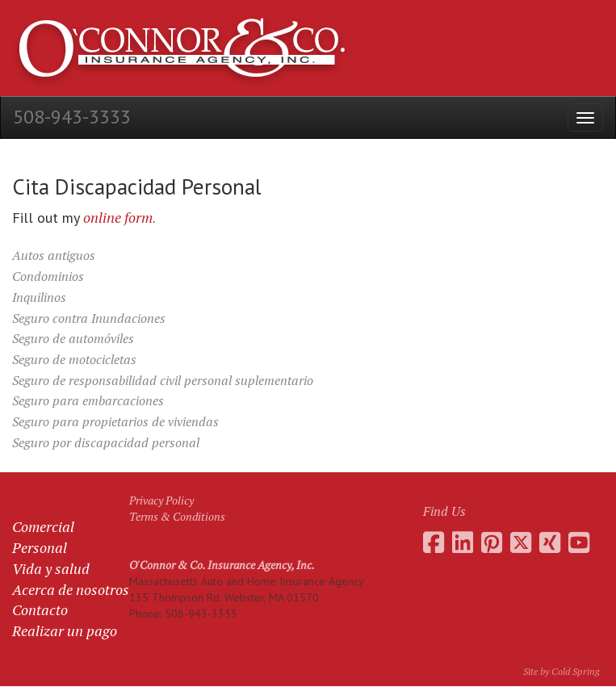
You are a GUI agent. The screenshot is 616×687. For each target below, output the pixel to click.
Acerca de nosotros (71, 589)
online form (118, 217)
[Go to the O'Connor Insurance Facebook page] (434, 542)
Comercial (43, 526)
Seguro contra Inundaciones (89, 318)
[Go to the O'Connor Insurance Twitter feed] (521, 542)
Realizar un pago (65, 630)
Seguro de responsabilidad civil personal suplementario (163, 380)
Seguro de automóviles (73, 338)
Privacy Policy (161, 500)
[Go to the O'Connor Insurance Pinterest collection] (492, 542)
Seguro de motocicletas (74, 359)
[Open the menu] (585, 117)
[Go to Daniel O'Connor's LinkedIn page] (463, 542)
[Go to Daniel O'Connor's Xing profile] (550, 542)
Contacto (40, 610)
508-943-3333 (72, 117)
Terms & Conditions (177, 516)
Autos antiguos (54, 255)
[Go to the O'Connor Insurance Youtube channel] (579, 542)
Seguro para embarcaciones (88, 400)
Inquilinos (39, 297)
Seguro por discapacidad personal (106, 442)
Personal (40, 547)
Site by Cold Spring (562, 671)
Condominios (48, 276)
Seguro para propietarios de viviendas (115, 421)
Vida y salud (51, 568)
